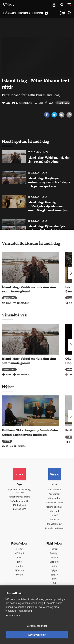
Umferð (54, 516)
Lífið (19, 562)
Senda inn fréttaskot (54, 529)
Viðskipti (19, 554)
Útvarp (20, 575)
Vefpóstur (55, 520)
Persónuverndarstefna (20, 497)
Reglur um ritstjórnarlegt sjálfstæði (20, 491)
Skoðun (20, 566)
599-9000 (22, 510)
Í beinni (38, 14)
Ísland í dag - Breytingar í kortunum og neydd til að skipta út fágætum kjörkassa (49, 183)
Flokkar (24, 14)
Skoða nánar (13, 616)
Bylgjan (54, 571)
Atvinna (54, 558)
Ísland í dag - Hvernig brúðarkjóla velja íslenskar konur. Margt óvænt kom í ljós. (48, 207)
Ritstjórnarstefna (55, 503)
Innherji (55, 549)
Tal (54, 584)
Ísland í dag (63, 103)
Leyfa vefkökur (37, 635)
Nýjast (8, 387)
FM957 (54, 575)
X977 (55, 579)
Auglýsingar (54, 494)
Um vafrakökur (54, 524)
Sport (20, 558)
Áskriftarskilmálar (55, 507)
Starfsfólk (55, 511)
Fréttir (70, 369)
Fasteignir (55, 554)
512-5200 (57, 490)
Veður (55, 566)
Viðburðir (54, 562)
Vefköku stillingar (37, 626)
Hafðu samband (54, 498)
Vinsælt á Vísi (15, 315)
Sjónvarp (19, 571)
